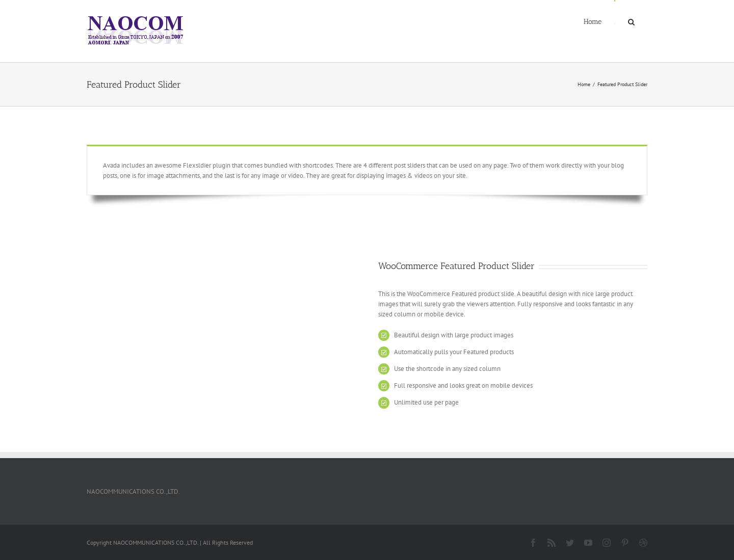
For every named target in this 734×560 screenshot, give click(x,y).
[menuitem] (593, 21)
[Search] (631, 21)
